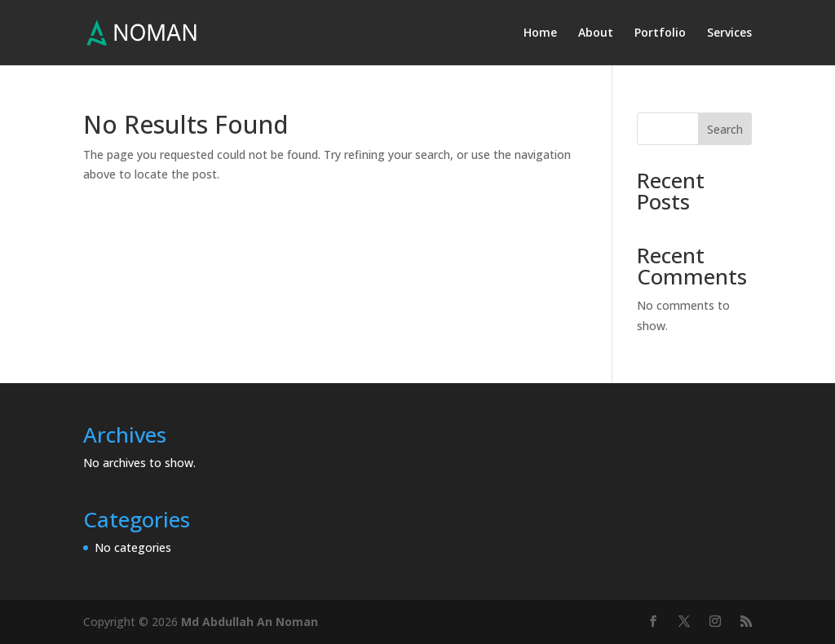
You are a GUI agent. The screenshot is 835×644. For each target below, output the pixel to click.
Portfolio (660, 33)
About (596, 33)
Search (725, 129)
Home (540, 33)
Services (729, 33)
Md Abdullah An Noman (250, 622)
